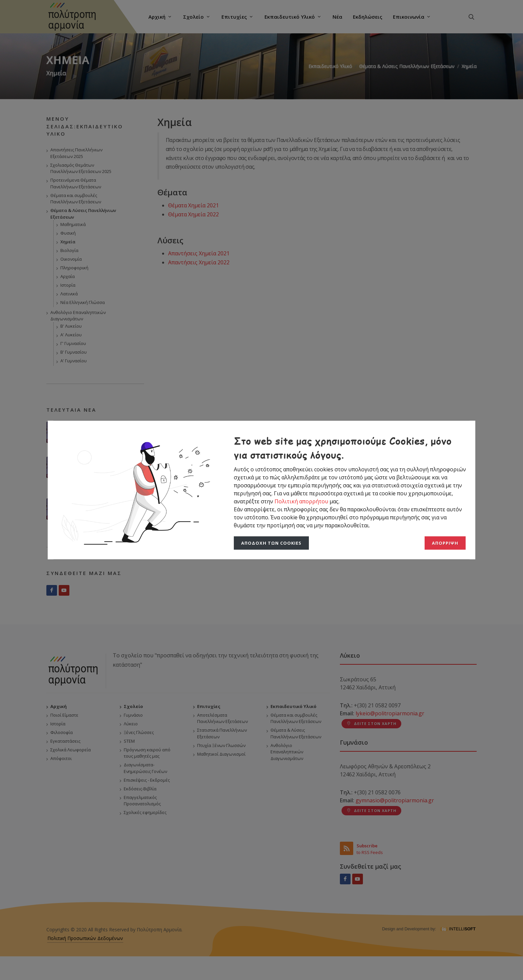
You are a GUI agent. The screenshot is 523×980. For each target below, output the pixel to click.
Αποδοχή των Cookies (271, 543)
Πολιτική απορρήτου (302, 501)
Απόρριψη (445, 543)
